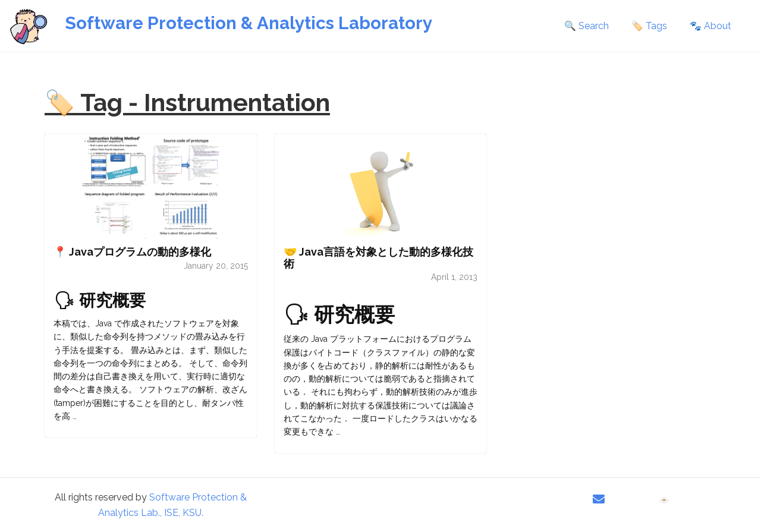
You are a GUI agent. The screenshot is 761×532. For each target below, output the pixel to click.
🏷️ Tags (649, 26)
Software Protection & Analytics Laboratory (249, 23)
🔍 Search (587, 26)
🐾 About (710, 26)
